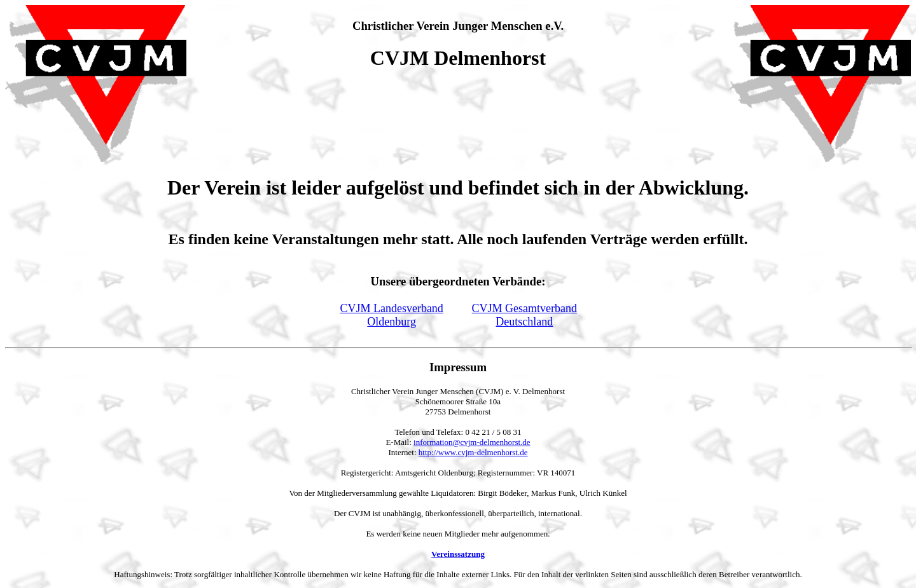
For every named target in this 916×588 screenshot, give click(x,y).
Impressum (458, 367)
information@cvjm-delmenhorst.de (472, 442)
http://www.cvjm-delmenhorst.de (473, 452)
